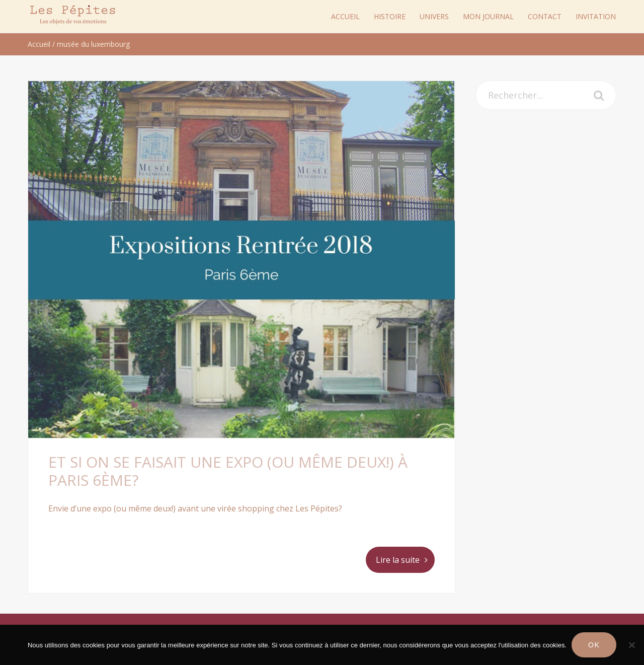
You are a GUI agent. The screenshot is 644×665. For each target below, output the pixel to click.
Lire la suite (398, 560)
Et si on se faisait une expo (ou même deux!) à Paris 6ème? (228, 471)
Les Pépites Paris (73, 15)
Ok (594, 645)
